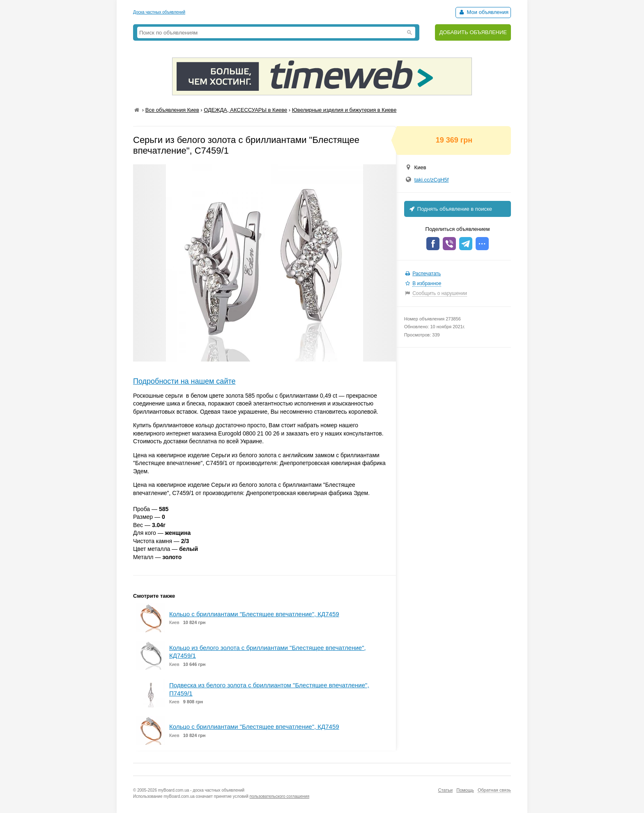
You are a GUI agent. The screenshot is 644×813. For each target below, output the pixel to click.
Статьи (445, 790)
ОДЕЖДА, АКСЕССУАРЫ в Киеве (245, 110)
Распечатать (427, 274)
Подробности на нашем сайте (184, 381)
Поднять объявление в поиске (450, 209)
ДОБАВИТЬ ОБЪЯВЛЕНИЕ (473, 32)
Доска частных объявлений (159, 12)
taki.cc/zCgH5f (432, 180)
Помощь (465, 790)
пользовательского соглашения (280, 796)
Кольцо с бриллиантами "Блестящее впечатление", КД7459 (254, 614)
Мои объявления (483, 12)
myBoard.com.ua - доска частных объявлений (201, 790)
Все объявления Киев (172, 110)
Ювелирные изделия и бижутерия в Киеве (344, 110)
